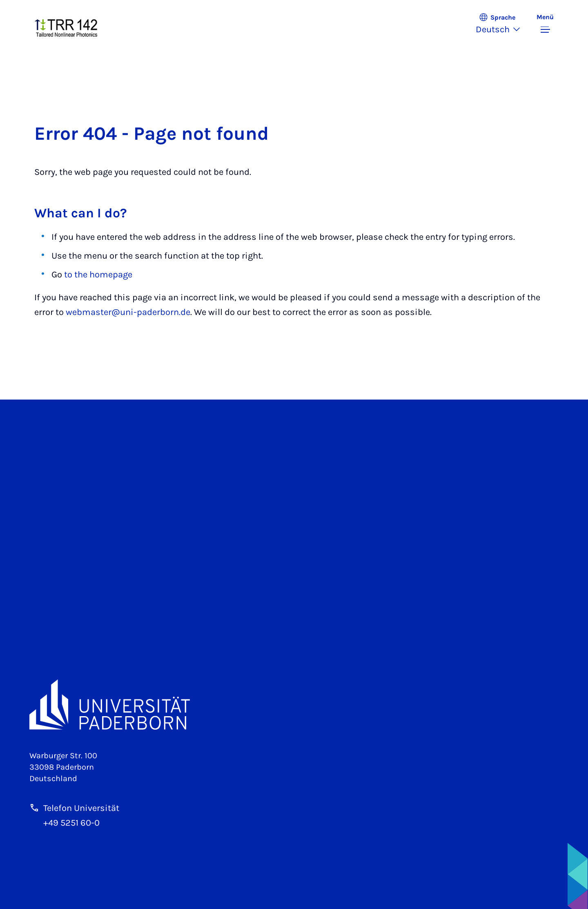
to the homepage (98, 275)
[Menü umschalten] (545, 25)
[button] (502, 25)
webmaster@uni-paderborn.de (128, 312)
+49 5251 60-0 (71, 823)
